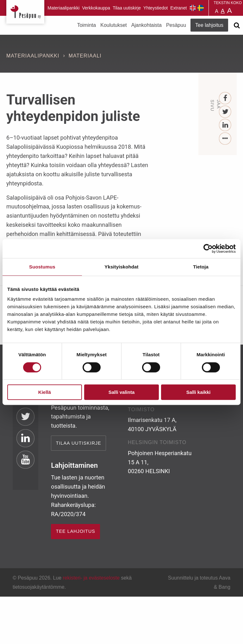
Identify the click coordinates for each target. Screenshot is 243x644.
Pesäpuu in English (193, 8)
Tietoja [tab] (201, 267)
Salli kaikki (199, 392)
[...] (225, 139)
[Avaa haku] (237, 25)
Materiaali (85, 56)
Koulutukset (114, 25)
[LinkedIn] (225, 125)
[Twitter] (225, 112)
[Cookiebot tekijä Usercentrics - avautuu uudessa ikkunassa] (208, 249)
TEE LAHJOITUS (76, 531)
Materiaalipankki (63, 8)
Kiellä (45, 392)
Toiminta (87, 25)
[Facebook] (225, 98)
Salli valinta (122, 392)
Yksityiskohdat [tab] (121, 267)
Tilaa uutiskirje (127, 8)
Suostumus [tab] (42, 267)
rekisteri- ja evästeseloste (91, 578)
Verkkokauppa (96, 8)
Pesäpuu (25, 12)
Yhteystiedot (156, 8)
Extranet (178, 8)
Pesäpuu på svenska (201, 8)
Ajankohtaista (146, 25)
